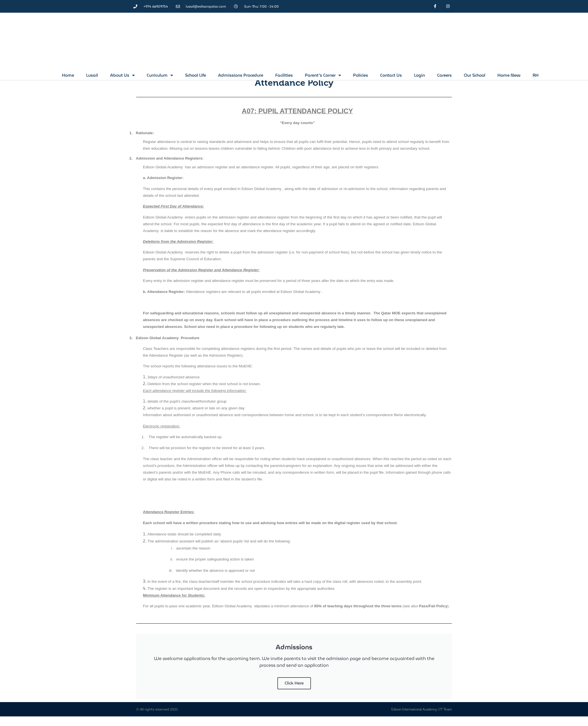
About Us (179, 75)
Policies (417, 75)
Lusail (148, 75)
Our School (531, 75)
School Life (252, 75)
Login (476, 75)
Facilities (340, 75)
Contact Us (447, 75)
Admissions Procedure (297, 75)
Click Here (294, 683)
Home (124, 75)
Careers (501, 75)
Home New (565, 75)
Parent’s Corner (379, 75)
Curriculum (216, 75)
